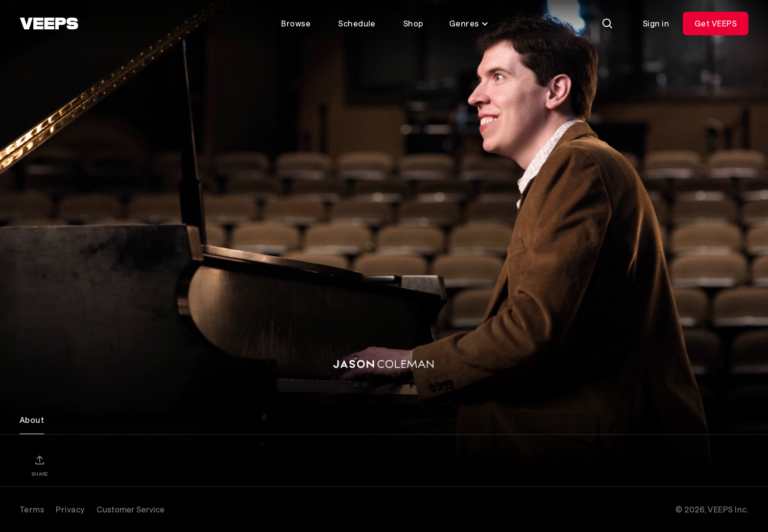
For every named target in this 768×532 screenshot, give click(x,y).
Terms (32, 509)
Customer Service (131, 509)
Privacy (70, 509)
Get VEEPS (716, 23)
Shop (413, 23)
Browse (296, 23)
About (32, 420)
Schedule (357, 23)
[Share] (40, 465)
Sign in (656, 23)
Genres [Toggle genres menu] (469, 23)
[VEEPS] (49, 23)
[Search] (607, 23)
